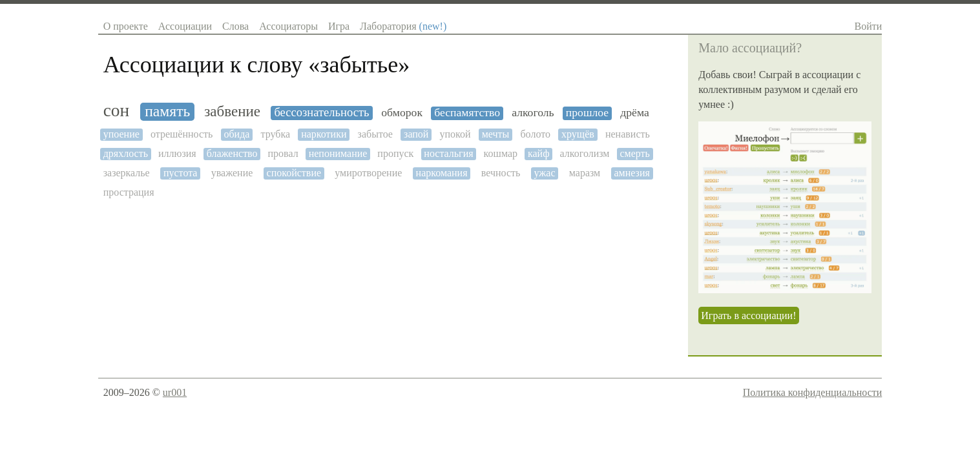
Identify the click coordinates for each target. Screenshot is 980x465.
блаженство (232, 153)
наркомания (442, 173)
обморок (402, 113)
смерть (634, 153)
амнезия (631, 173)
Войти (869, 26)
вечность (501, 173)
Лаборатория (403, 26)
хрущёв (578, 134)
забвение (232, 111)
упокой (455, 134)
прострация (129, 192)
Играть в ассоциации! (748, 315)
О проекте (126, 26)
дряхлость (126, 153)
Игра (339, 26)
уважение (232, 173)
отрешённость (182, 134)
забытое (375, 134)
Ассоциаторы (288, 26)
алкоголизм (585, 153)
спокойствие (294, 173)
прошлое (587, 113)
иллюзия (177, 153)
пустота (181, 173)
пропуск (395, 153)
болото (535, 134)
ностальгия (448, 153)
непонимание (338, 153)
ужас (545, 173)
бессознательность (321, 112)
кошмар (501, 153)
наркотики (324, 134)
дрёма (634, 113)
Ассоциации (185, 26)
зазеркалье (127, 173)
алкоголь (533, 113)
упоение (121, 134)
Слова (235, 26)
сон (116, 110)
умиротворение (368, 173)
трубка (276, 134)
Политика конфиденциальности (813, 392)
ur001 (175, 392)
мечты (496, 134)
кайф (539, 153)
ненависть (628, 134)
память (167, 111)
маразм (585, 173)
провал (283, 153)
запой (416, 134)
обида (236, 134)
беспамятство (467, 113)
